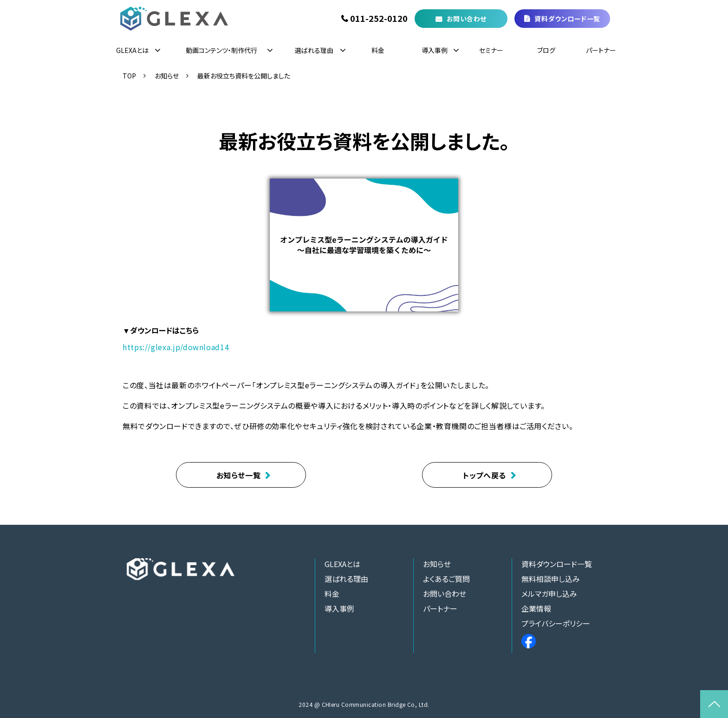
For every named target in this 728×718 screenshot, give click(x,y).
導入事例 (435, 50)
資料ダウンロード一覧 (567, 19)
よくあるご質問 (446, 579)
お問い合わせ (467, 19)
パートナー (601, 50)
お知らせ (167, 76)
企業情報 (536, 608)
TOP (129, 76)
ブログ (546, 50)
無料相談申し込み (551, 579)
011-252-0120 (379, 19)
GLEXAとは (132, 50)
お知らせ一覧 (239, 475)
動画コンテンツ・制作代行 (221, 50)
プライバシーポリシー (556, 623)
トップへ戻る (484, 475)
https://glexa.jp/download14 (176, 347)
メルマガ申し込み (549, 594)
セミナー (491, 50)
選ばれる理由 (314, 50)
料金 (378, 50)
